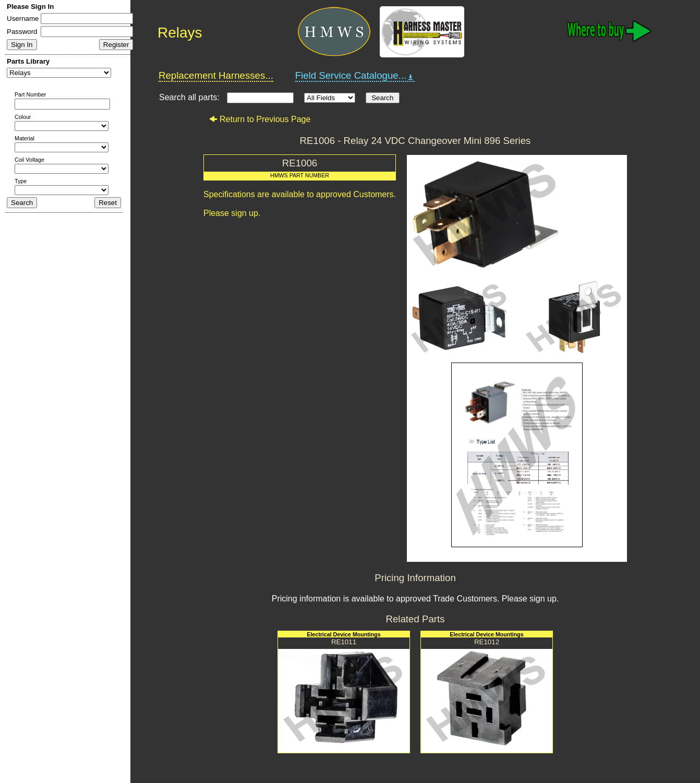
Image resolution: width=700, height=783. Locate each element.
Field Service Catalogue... (355, 76)
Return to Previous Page (260, 119)
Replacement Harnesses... (216, 75)
